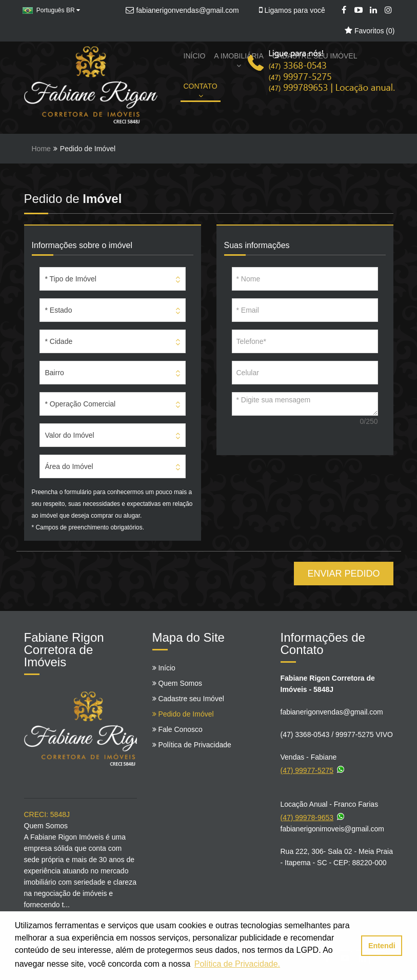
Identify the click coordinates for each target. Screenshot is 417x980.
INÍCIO (195, 56)
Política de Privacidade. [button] (237, 964)
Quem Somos (177, 683)
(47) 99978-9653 (313, 816)
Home (41, 149)
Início (164, 668)
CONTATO (201, 91)
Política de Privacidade (192, 745)
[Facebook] (344, 10)
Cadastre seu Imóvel (188, 699)
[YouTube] (359, 10)
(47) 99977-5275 (313, 769)
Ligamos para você (292, 10)
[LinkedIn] (374, 10)
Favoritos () (370, 31)
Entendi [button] (382, 946)
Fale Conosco (177, 729)
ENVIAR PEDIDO (343, 574)
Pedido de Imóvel (183, 714)
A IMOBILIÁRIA (239, 60)
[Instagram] (389, 10)
